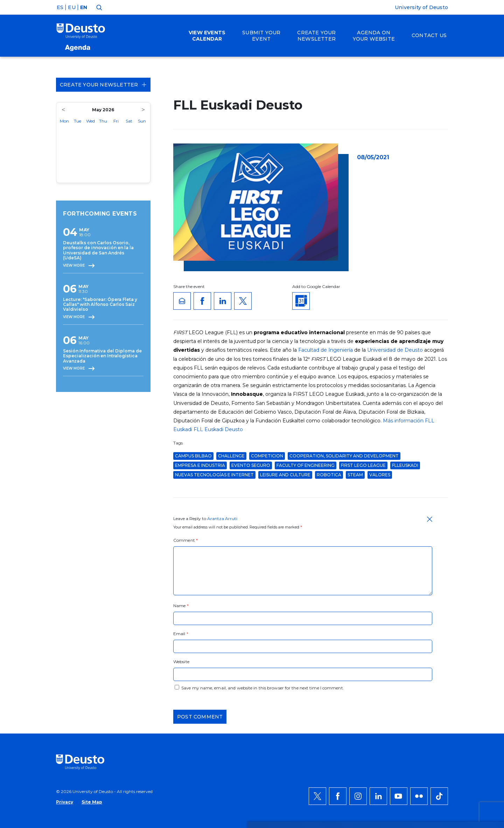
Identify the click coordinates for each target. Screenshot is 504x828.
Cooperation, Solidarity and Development (344, 456)
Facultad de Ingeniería (325, 350)
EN (84, 7)
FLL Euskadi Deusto (218, 429)
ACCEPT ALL (433, 654)
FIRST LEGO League (363, 465)
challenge (231, 456)
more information (201, 675)
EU (72, 7)
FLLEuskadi (405, 465)
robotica (329, 475)
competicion (267, 456)
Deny (425, 675)
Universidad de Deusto (395, 350)
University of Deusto (421, 7)
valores (380, 475)
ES (60, 7)
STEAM (355, 475)
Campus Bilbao (193, 456)
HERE (326, 675)
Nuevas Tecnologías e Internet (214, 475)
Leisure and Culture (285, 475)
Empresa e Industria (200, 465)
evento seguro (251, 465)
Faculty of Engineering (306, 465)
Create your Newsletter (103, 85)
